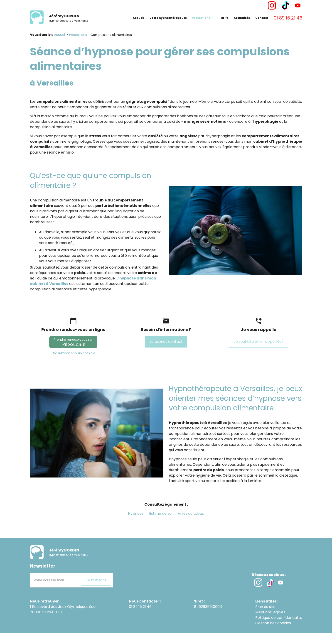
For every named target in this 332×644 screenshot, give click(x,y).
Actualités (242, 25)
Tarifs (224, 25)
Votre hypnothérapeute (168, 25)
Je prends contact (166, 352)
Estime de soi (161, 524)
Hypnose (136, 524)
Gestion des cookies (273, 634)
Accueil (138, 25)
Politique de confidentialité (279, 628)
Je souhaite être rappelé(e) (258, 352)
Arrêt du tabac (191, 524)
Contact (262, 25)
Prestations (201, 25)
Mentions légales (270, 623)
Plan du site (265, 618)
